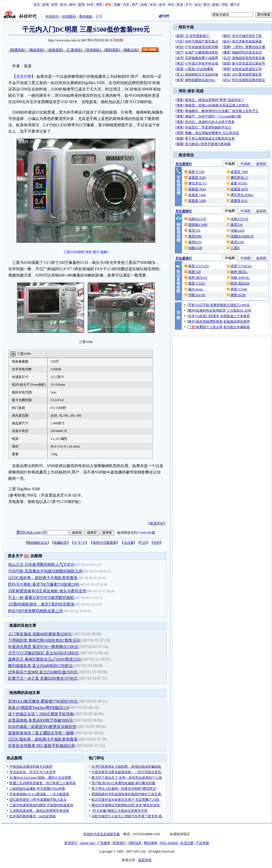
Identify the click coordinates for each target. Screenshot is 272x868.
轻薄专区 (18, 50)
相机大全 (131, 50)
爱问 (207, 5)
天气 (189, 5)
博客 (99, 5)
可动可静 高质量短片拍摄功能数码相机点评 (45, 571)
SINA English (169, 843)
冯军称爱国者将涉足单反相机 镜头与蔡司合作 (47, 591)
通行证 (235, 5)
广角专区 (74, 50)
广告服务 (104, 843)
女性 (153, 5)
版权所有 (145, 860)
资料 (81, 252)
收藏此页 (60, 543)
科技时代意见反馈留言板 (102, 834)
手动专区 (93, 50)
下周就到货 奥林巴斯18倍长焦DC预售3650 (44, 640)
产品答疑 (202, 843)
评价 (89, 252)
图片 (96, 252)
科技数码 (69, 17)
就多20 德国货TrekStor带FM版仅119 (38, 708)
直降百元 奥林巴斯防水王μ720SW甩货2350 (44, 659)
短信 (198, 5)
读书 (162, 5)
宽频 (117, 5)
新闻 (46, 5)
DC (27, 556)
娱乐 (64, 5)
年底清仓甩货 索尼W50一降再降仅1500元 (43, 647)
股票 (81, 5)
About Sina (87, 843)
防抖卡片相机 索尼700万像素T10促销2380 (43, 584)
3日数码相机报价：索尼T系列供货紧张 (41, 604)
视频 (104, 252)
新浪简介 (71, 843)
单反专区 (36, 50)
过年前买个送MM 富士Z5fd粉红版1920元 (43, 672)
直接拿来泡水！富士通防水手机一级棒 (41, 733)
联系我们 (119, 843)
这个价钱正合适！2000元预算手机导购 (41, 714)
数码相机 (86, 17)
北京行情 (24, 77)
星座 (180, 5)
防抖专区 (112, 50)
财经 (72, 5)
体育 (54, 5)
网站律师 (150, 843)
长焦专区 (56, 50)
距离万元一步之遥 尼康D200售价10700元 (43, 678)
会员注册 (187, 843)
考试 (171, 5)
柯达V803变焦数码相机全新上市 (35, 611)
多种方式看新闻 (104, 543)
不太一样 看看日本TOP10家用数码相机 (41, 598)
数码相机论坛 (37, 543)
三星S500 (70, 252)
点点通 (128, 543)
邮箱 (216, 5)
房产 (135, 5)
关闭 (157, 543)
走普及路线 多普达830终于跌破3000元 (40, 720)
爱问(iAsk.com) (29, 532)
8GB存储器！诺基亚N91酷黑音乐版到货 (42, 727)
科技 (90, 5)
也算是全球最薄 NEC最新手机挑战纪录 (41, 746)
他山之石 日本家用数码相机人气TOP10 (41, 565)
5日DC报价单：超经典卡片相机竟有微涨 (43, 578)
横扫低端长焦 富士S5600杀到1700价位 (40, 666)
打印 (143, 543)
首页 (37, 5)
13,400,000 (144, 533)
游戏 (144, 5)
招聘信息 (135, 843)
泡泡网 (118, 40)
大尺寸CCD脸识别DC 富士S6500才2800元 (43, 653)
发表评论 (157, 523)
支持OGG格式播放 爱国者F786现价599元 (43, 701)
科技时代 (52, 17)
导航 (225, 5)
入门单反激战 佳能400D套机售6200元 (40, 634)
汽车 (126, 5)
